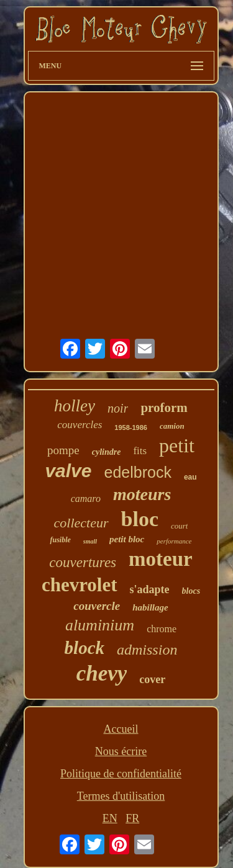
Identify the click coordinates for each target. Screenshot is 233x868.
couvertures (83, 562)
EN (110, 818)
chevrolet (80, 585)
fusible (60, 540)
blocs (191, 591)
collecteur (81, 523)
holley (75, 406)
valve (68, 471)
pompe (63, 450)
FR (132, 818)
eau (190, 477)
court (179, 526)
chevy (102, 673)
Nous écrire (121, 751)
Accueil (121, 729)
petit (177, 445)
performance (174, 541)
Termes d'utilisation (121, 796)
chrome (162, 629)
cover (152, 679)
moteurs (142, 494)
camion (172, 426)
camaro (86, 499)
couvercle (97, 606)
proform (164, 408)
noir (118, 408)
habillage (150, 607)
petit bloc (127, 539)
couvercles (80, 425)
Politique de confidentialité (121, 774)
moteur (161, 559)
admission (147, 650)
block (85, 648)
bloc (140, 519)
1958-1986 (131, 427)
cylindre (107, 452)
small (90, 541)
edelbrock (137, 472)
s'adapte (150, 589)
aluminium (100, 625)
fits (140, 451)
